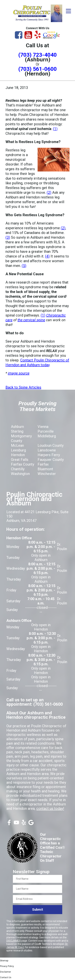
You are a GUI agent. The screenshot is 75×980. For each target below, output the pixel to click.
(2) (49, 192)
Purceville (46, 431)
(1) (55, 129)
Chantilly (18, 469)
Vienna (43, 427)
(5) (24, 266)
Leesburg (18, 450)
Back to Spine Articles (23, 387)
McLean (17, 445)
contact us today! (50, 809)
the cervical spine (31, 320)
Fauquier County (51, 460)
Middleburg (47, 436)
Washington (20, 474)
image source (19, 373)
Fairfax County (23, 464)
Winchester (47, 474)
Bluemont (45, 469)
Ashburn (17, 427)
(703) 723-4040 (37, 55)
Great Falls (20, 460)
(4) (47, 256)
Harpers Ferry (49, 455)
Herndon (18, 455)
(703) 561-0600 (37, 69)
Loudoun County (51, 445)
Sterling (17, 431)
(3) (8, 237)
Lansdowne (47, 450)
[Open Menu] (68, 11)
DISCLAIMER (14, 941)
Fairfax (43, 464)
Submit (38, 909)
